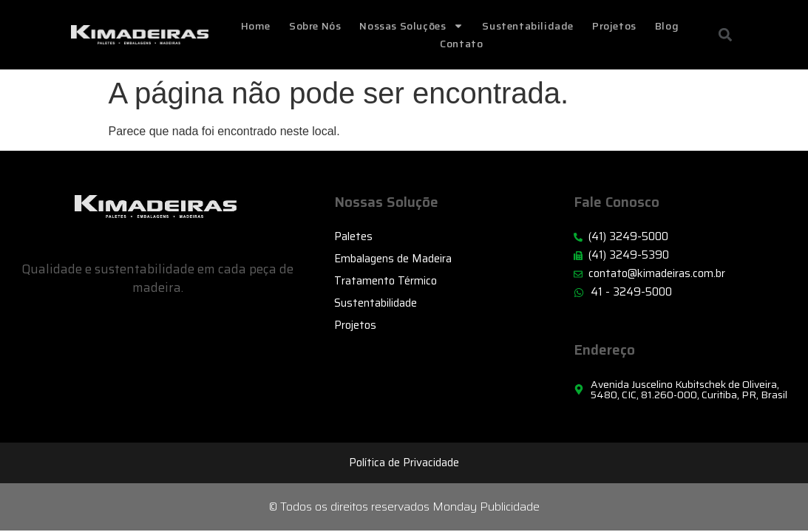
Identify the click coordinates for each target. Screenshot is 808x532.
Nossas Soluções (411, 26)
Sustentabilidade (528, 26)
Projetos (614, 26)
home (256, 26)
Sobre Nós (315, 26)
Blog (667, 26)
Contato (461, 44)
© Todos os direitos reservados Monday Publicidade (404, 507)
